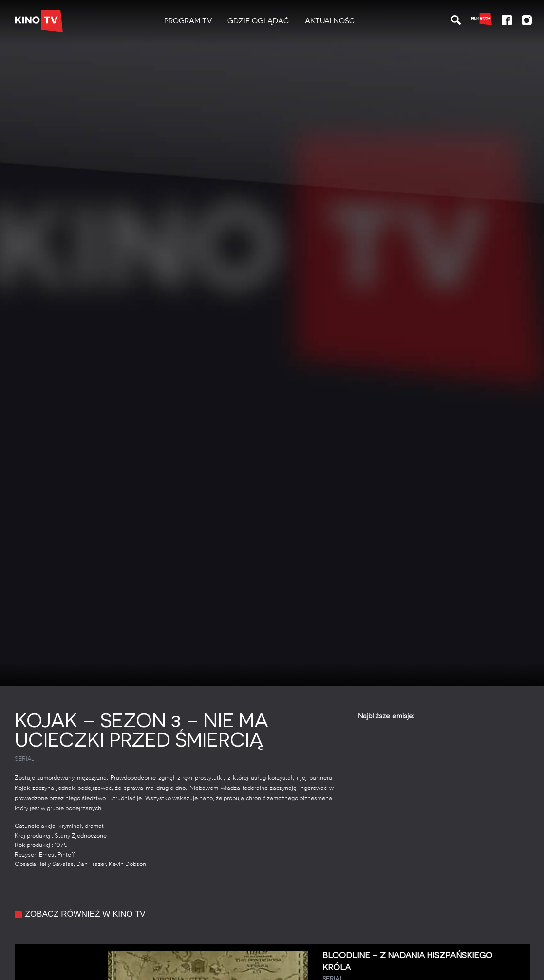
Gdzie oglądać (258, 21)
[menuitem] (188, 21)
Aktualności (331, 21)
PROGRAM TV (188, 21)
